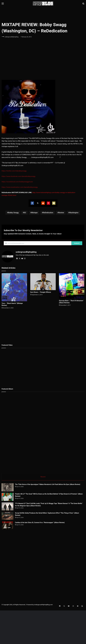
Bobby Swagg (13, 213)
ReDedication (48, 213)
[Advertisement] (43, 14)
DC (25, 213)
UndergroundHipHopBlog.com (43, 629)
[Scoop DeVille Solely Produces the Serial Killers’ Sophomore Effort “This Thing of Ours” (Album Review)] (13, 528)
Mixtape (34, 213)
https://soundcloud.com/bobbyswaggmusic (17, 182)
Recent (43, 476)
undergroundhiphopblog (12, 37)
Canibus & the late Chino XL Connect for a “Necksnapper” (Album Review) (52, 538)
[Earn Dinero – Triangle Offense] (43, 281)
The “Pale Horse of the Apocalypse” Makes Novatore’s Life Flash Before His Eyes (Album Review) (48, 484)
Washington (74, 213)
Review (61, 213)
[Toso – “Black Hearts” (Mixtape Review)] (14, 287)
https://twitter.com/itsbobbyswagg (14, 171)
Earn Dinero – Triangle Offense (41, 292)
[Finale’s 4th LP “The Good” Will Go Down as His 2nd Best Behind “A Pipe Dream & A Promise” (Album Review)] (8, 497)
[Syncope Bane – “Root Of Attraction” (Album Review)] (72, 285)
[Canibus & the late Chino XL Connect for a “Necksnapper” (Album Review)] (13, 545)
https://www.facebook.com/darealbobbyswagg (18, 176)
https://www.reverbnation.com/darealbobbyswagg (20, 187)
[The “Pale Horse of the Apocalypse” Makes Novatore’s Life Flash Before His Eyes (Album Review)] (8, 487)
